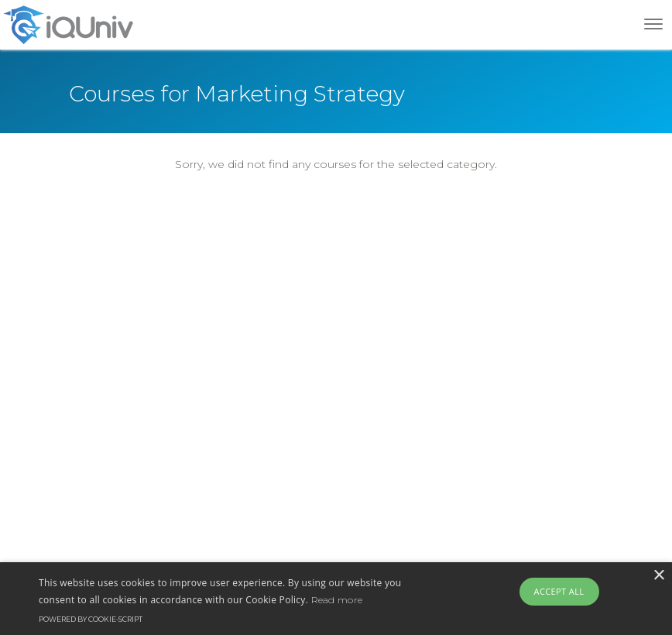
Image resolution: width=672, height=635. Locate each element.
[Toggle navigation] (653, 24)
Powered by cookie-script (91, 619)
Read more (337, 600)
